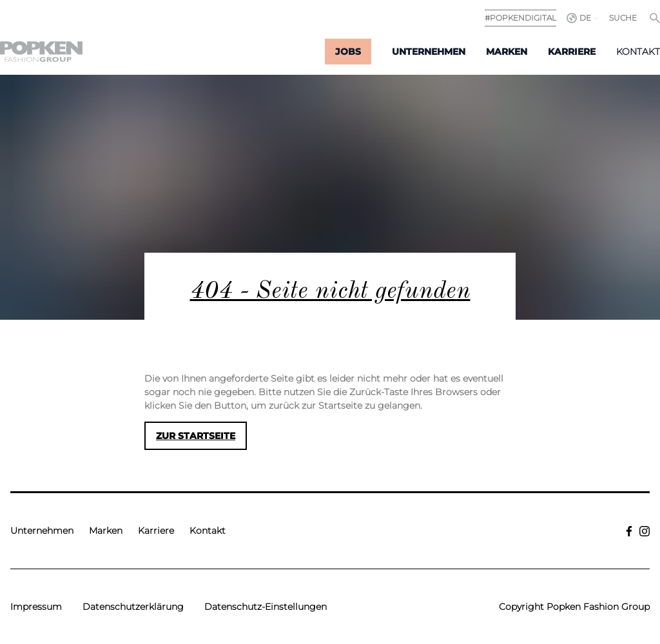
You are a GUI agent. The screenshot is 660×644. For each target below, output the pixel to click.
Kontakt (638, 52)
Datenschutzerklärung (133, 607)
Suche (623, 18)
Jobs (348, 52)
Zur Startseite (196, 436)
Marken (507, 52)
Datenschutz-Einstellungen (266, 607)
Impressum (36, 607)
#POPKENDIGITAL (520, 18)
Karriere (572, 52)
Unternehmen (429, 52)
